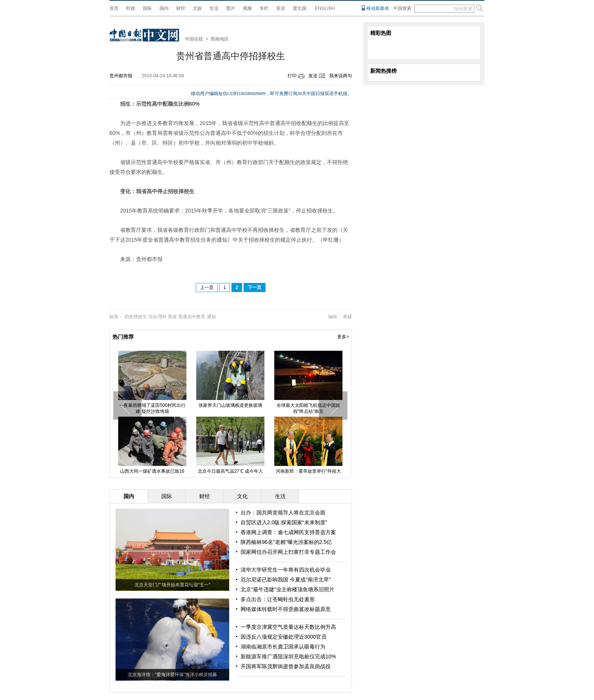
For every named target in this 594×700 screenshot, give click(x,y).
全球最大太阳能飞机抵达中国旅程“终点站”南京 (308, 408)
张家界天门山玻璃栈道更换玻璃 (230, 405)
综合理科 (158, 317)
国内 (164, 8)
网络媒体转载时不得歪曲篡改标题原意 (286, 609)
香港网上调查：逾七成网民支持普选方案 (288, 532)
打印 (292, 76)
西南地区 (220, 39)
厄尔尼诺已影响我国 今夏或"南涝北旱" (286, 580)
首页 (114, 8)
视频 (247, 8)
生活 (214, 8)
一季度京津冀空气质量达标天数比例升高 (288, 627)
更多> (343, 337)
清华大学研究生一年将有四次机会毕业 (286, 570)
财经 (181, 8)
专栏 (264, 8)
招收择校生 (136, 317)
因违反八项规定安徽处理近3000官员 (284, 637)
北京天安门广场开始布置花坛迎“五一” (172, 585)
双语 (281, 8)
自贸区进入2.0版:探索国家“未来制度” (284, 522)
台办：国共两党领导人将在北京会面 (283, 512)
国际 (147, 8)
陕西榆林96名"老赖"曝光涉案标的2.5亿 (286, 542)
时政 (131, 8)
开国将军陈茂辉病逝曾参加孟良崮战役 (286, 666)
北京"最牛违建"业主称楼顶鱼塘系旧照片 (288, 589)
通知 (211, 317)
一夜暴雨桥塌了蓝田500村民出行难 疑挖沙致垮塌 (152, 408)
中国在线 (194, 39)
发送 (313, 76)
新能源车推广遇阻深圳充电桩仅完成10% (288, 656)
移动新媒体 (378, 8)
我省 (172, 317)
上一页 (207, 287)
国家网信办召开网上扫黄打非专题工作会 (288, 552)
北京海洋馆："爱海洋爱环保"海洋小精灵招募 (173, 675)
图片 (231, 8)
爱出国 (300, 8)
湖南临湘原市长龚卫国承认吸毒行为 (283, 647)
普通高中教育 (192, 317)
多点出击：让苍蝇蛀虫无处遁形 (278, 599)
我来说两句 (341, 76)
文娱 (197, 8)
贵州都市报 (121, 76)
